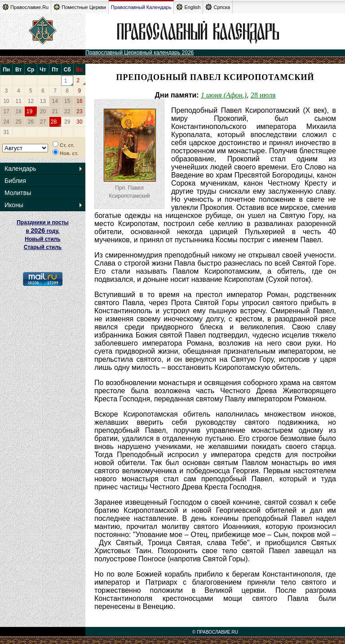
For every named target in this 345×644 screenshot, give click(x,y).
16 (79, 101)
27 (43, 122)
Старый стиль (43, 247)
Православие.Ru (25, 7)
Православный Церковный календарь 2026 (139, 53)
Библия (15, 181)
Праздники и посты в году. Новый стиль (43, 231)
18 (19, 111)
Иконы (14, 205)
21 (55, 111)
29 (67, 122)
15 (67, 101)
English (188, 7)
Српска (218, 7)
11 (19, 101)
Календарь (20, 169)
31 (6, 132)
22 (67, 111)
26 (31, 122)
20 (43, 111)
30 (79, 122)
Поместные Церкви (80, 7)
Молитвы (18, 193)
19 (29, 111)
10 (6, 101)
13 (43, 101)
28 (54, 122)
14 (55, 101)
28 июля (263, 95)
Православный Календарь (141, 7)
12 (31, 101)
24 (6, 122)
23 (79, 111)
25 (19, 122)
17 (6, 111)
